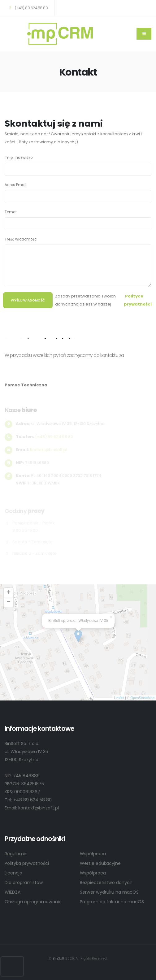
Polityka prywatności (27, 863)
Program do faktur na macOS (112, 902)
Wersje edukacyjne (100, 863)
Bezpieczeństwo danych (106, 882)
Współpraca (93, 854)
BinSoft (58, 958)
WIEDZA (13, 892)
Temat (11, 212)
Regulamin (16, 854)
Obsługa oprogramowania (33, 902)
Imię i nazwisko (19, 158)
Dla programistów (24, 882)
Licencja (13, 873)
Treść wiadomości (21, 239)
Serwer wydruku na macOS (109, 892)
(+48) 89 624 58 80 (28, 8)
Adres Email (15, 185)
